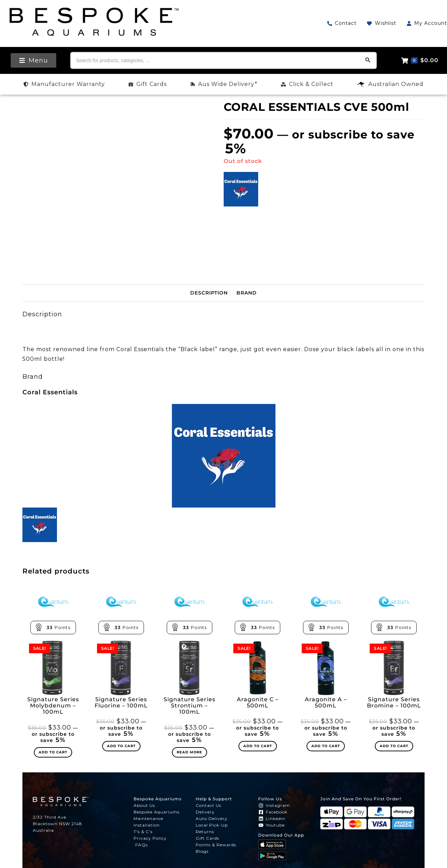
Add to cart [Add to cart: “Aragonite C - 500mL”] (258, 746)
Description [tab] (209, 293)
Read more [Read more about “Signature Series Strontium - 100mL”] (190, 752)
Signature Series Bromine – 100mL (394, 703)
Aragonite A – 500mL (326, 703)
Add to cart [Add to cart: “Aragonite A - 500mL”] (326, 746)
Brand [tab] (247, 293)
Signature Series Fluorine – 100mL (121, 703)
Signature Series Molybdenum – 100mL (53, 706)
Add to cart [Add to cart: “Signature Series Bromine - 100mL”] (394, 746)
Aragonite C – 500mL (258, 703)
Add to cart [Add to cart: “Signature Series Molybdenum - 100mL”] (53, 752)
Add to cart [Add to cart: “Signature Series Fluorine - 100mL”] (121, 746)
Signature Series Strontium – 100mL (190, 706)
